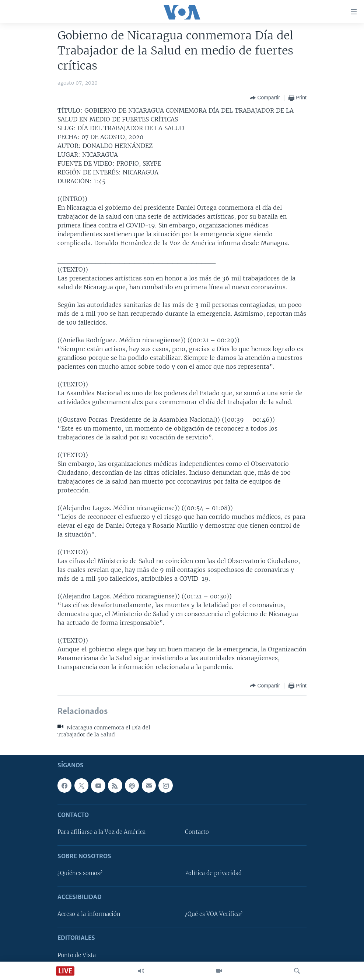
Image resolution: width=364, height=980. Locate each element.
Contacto (197, 832)
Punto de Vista (77, 955)
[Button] (265, 98)
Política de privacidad (213, 873)
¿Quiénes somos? (80, 873)
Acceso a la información (89, 914)
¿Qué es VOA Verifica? (214, 914)
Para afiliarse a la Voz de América (101, 832)
